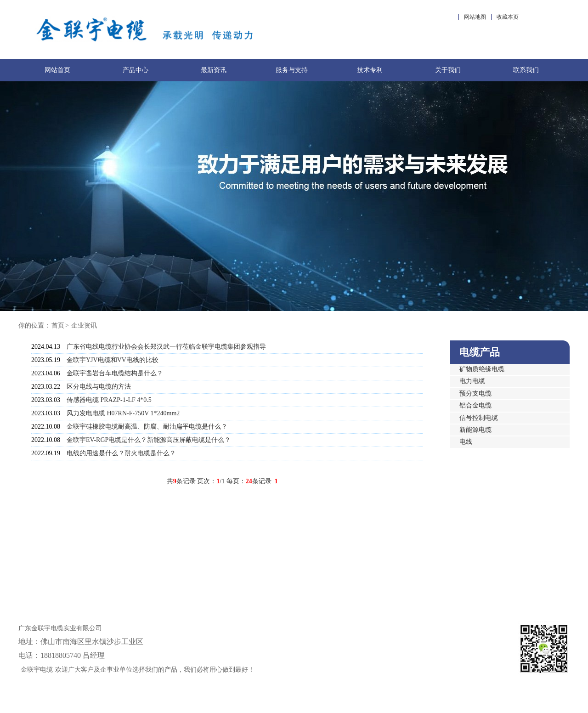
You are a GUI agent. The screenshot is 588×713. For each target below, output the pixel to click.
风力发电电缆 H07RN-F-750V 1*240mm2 (123, 413)
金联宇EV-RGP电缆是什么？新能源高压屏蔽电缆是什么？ (149, 440)
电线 (466, 442)
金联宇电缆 (37, 670)
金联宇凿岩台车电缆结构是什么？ (115, 373)
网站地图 (475, 17)
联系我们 (526, 70)
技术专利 (370, 70)
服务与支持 (292, 70)
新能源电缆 (475, 430)
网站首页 (57, 70)
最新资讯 (214, 70)
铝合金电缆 (475, 405)
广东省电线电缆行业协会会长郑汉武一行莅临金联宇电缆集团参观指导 (166, 347)
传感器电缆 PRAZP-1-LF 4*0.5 (109, 400)
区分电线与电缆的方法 (99, 387)
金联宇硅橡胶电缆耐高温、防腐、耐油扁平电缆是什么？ (147, 427)
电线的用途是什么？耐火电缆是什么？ (121, 453)
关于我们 (448, 70)
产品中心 (136, 70)
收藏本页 (508, 17)
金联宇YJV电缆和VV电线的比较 (113, 360)
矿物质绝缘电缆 (482, 369)
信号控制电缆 (479, 418)
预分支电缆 (475, 393)
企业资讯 (84, 325)
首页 (58, 325)
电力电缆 (472, 381)
